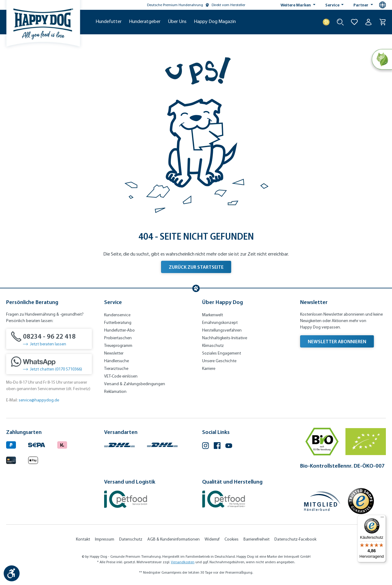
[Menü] (382, 519)
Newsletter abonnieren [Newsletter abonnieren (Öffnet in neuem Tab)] (337, 341)
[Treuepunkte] (326, 22)
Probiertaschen (118, 338)
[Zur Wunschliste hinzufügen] (354, 22)
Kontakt (83, 539)
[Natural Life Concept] (382, 59)
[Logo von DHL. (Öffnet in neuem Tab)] (119, 444)
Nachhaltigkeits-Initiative (225, 338)
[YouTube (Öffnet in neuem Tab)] (229, 446)
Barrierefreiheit (256, 539)
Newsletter (114, 353)
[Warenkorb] (383, 22)
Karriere (209, 368)
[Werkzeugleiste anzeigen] (12, 573)
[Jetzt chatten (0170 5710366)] (49, 364)
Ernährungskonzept (220, 323)
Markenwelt (213, 315)
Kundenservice (117, 315)
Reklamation (115, 391)
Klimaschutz (213, 346)
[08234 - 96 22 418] (49, 339)
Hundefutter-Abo (119, 330)
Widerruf (212, 539)
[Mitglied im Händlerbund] (322, 501)
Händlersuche (117, 361)
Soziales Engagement (222, 353)
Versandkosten (183, 562)
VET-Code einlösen (121, 376)
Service (333, 5)
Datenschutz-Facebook (295, 539)
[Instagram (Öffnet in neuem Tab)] (205, 446)
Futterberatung (118, 323)
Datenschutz (131, 539)
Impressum (105, 539)
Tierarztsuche (116, 368)
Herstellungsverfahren (222, 330)
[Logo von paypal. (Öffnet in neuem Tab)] (11, 444)
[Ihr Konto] (368, 22)
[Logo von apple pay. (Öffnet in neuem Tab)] (33, 459)
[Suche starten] (340, 22)
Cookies (232, 539)
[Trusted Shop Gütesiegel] (361, 501)
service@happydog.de (39, 400)
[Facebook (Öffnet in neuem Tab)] (217, 446)
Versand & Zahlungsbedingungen (135, 384)
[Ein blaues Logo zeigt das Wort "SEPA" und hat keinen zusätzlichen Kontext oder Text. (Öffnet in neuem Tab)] (37, 444)
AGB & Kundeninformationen (173, 539)
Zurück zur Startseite (196, 267)
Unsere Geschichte (219, 361)
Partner (361, 5)
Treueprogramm (118, 346)
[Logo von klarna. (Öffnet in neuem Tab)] (62, 444)
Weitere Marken (296, 5)
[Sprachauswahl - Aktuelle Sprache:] (383, 5)
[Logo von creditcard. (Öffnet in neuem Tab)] (11, 459)
